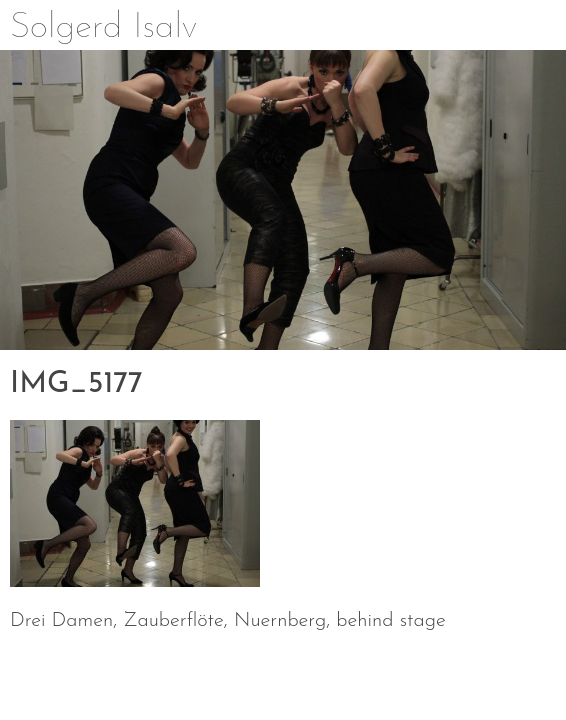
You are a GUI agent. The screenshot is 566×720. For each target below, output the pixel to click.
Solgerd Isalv (103, 28)
